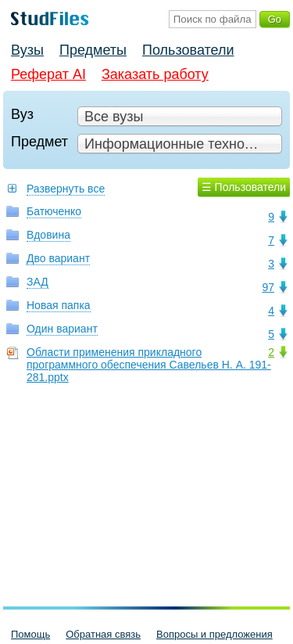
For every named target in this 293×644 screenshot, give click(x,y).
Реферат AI (48, 74)
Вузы (27, 50)
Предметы (93, 50)
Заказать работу (155, 74)
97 (268, 287)
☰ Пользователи (244, 187)
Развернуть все (66, 189)
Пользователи (188, 50)
